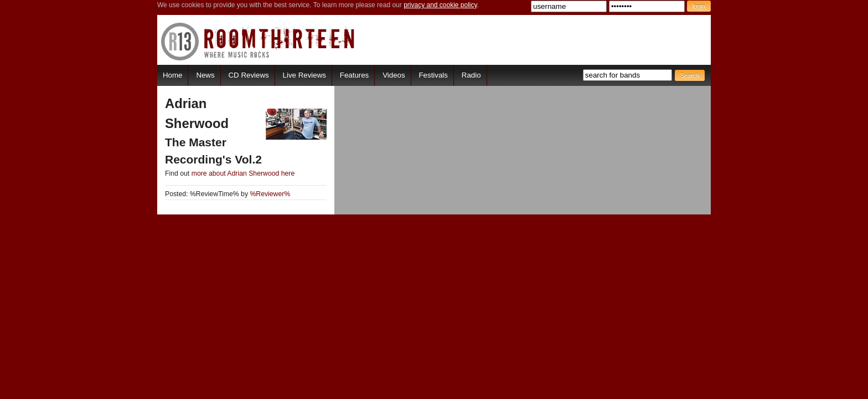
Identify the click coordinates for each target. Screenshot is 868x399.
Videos (394, 75)
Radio (471, 75)
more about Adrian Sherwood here (243, 173)
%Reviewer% (270, 194)
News (205, 75)
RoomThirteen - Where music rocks (258, 41)
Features (354, 75)
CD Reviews (249, 75)
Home (172, 75)
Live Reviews (304, 75)
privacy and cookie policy (440, 5)
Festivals (433, 75)
